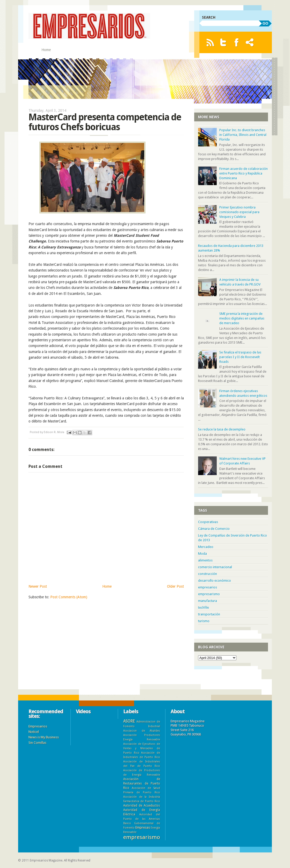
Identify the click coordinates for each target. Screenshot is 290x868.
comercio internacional (215, 567)
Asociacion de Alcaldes (142, 731)
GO (265, 23)
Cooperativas (208, 522)
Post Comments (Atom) (69, 597)
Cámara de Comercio (214, 529)
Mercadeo (206, 547)
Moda (202, 554)
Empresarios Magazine (46, 860)
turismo (204, 621)
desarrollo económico (215, 581)
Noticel (34, 732)
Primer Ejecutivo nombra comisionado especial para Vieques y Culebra (239, 212)
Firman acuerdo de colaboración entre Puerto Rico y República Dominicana (244, 173)
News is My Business (44, 737)
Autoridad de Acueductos (142, 805)
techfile (204, 607)
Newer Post (38, 586)
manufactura (208, 601)
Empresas (143, 827)
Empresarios (38, 726)
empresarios (208, 587)
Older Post (175, 586)
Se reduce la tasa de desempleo (222, 429)
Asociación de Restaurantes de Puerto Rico (142, 783)
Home (46, 50)
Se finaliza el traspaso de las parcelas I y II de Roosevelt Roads (240, 357)
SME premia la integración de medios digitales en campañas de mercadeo (242, 318)
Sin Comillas (37, 743)
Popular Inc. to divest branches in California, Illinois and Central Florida (243, 135)
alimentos (205, 560)
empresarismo (209, 594)
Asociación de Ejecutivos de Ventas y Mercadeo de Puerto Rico (142, 748)
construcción (208, 574)
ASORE (129, 721)
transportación (209, 614)
